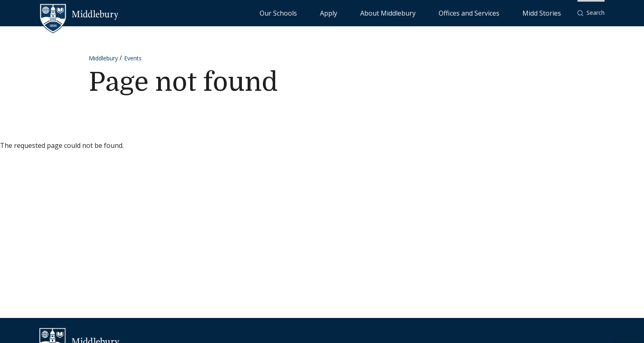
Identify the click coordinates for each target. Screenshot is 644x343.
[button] (591, 13)
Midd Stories (551, 13)
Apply (396, 13)
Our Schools (363, 13)
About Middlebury (437, 13)
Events (133, 58)
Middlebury (103, 58)
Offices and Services (497, 13)
